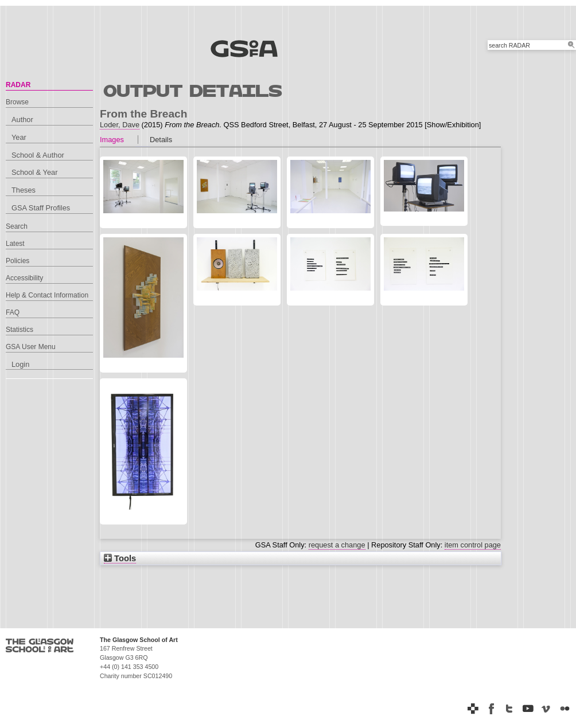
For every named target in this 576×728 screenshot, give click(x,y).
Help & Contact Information (47, 295)
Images (112, 140)
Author (22, 120)
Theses (24, 190)
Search (17, 226)
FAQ (13, 312)
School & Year (34, 172)
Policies (17, 261)
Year (19, 137)
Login (20, 364)
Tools (120, 558)
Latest (15, 244)
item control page (473, 545)
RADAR (18, 85)
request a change (337, 545)
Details (161, 140)
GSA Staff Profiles (41, 208)
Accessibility (24, 278)
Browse (17, 102)
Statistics (20, 330)
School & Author (38, 155)
